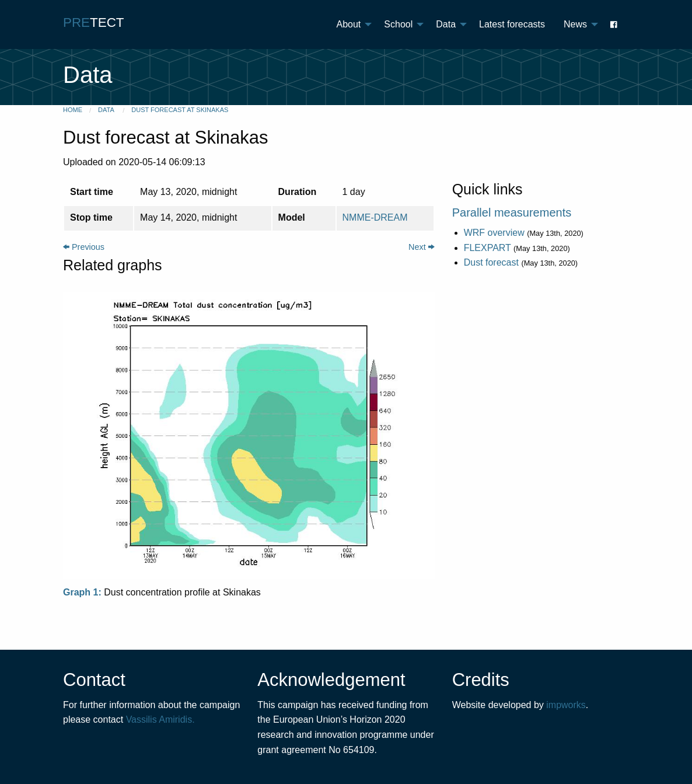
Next (422, 247)
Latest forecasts (512, 24)
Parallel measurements (512, 212)
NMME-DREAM (375, 217)
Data (446, 24)
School (398, 24)
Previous (84, 247)
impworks (566, 705)
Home (73, 110)
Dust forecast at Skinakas (180, 110)
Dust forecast (491, 262)
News (575, 24)
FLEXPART (487, 248)
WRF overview (494, 233)
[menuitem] (351, 25)
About (349, 24)
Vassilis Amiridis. (160, 719)
